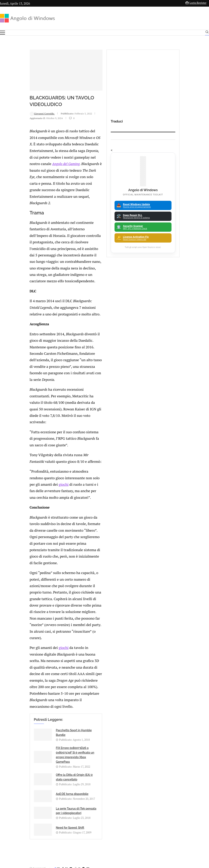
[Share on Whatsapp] (52, 589)
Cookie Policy (116, 824)
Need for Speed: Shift (110, 547)
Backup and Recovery (176, 721)
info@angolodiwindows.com (112, 803)
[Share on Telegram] (56, 589)
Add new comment (24, 600)
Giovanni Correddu (15, 145)
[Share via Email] (60, 589)
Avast (176, 714)
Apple (176, 693)
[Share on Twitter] (39, 589)
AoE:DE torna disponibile (112, 529)
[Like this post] (31, 589)
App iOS (178, 700)
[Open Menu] (3, 33)
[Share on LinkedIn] (43, 589)
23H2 (176, 727)
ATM (176, 707)
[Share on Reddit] (47, 589)
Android (176, 686)
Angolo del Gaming (91, 171)
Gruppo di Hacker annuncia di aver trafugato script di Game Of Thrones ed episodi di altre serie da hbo (95, 679)
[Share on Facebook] (35, 589)
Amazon (176, 672)
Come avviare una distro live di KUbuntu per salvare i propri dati (116, 708)
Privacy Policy (94, 824)
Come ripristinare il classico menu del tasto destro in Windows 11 (115, 733)
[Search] (207, 33)
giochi (24, 359)
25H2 (176, 734)
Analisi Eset (176, 679)
